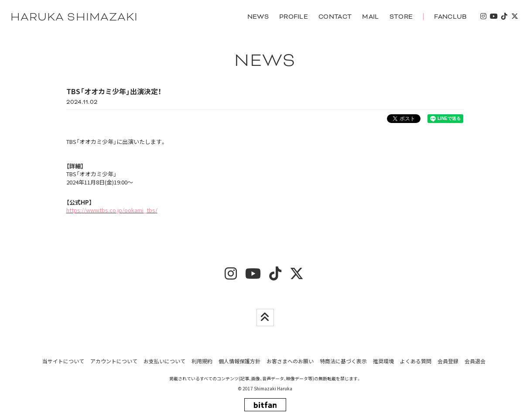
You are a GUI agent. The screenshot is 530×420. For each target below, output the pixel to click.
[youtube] (493, 17)
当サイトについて (63, 361)
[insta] (483, 17)
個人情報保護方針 (239, 361)
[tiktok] (504, 17)
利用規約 (202, 361)
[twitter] (514, 17)
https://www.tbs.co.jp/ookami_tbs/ (112, 210)
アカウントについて (114, 361)
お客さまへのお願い (290, 361)
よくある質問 (416, 361)
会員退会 (475, 361)
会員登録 (448, 361)
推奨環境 (383, 361)
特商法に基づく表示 (343, 361)
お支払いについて (164, 361)
